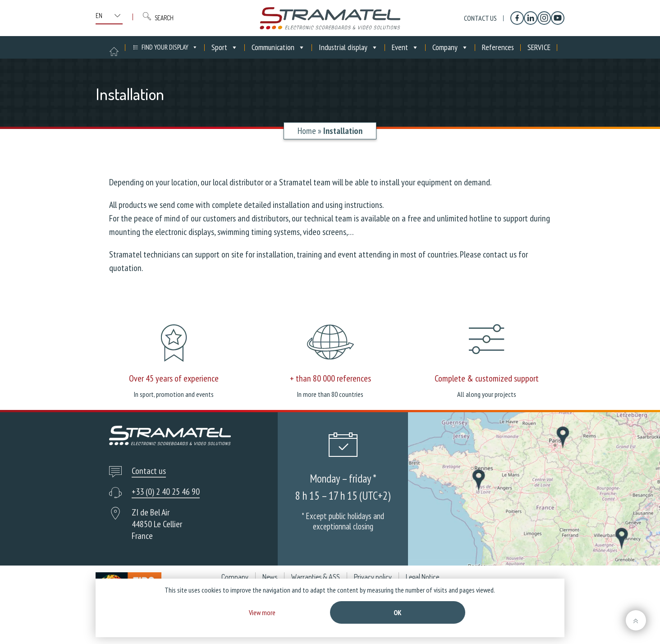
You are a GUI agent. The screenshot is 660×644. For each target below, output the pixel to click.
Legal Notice (422, 577)
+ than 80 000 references (330, 378)
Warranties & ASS (316, 577)
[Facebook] (517, 18)
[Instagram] (544, 18)
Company (450, 47)
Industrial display (348, 47)
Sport (225, 47)
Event (405, 47)
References (498, 47)
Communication (278, 47)
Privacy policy (373, 577)
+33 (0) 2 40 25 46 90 (166, 492)
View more (262, 612)
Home (307, 131)
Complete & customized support (487, 378)
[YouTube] (558, 18)
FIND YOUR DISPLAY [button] (170, 47)
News (270, 577)
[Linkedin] (531, 18)
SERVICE (539, 47)
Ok (398, 612)
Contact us (480, 18)
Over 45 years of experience (174, 378)
